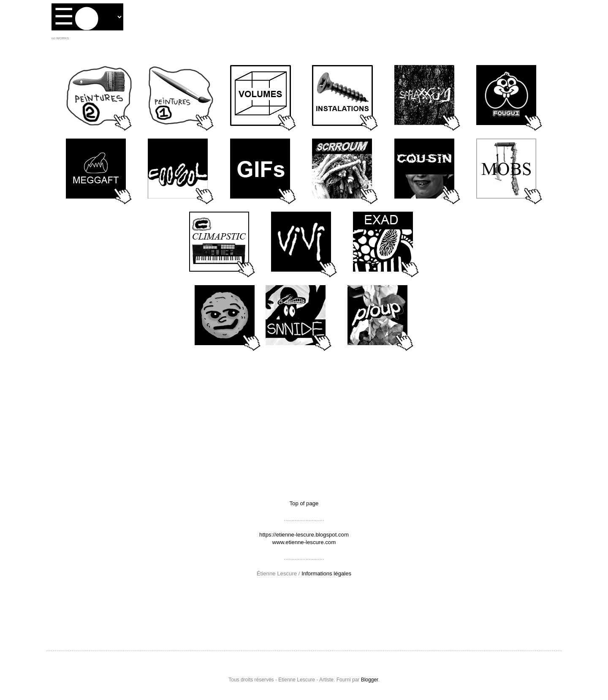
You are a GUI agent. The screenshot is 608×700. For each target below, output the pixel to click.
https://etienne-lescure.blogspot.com (304, 535)
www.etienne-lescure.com (304, 542)
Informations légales (326, 573)
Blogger (370, 680)
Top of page (304, 503)
